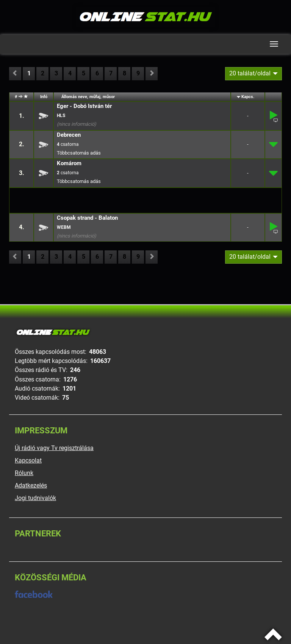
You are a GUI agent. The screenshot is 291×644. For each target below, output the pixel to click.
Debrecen (69, 135)
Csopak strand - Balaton (87, 218)
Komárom (69, 163)
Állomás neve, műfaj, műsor (88, 97)
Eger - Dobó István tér (84, 106)
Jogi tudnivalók (35, 498)
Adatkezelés (31, 485)
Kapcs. (248, 97)
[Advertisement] (77, 200)
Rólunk (24, 473)
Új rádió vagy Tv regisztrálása (54, 448)
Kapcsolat (28, 460)
